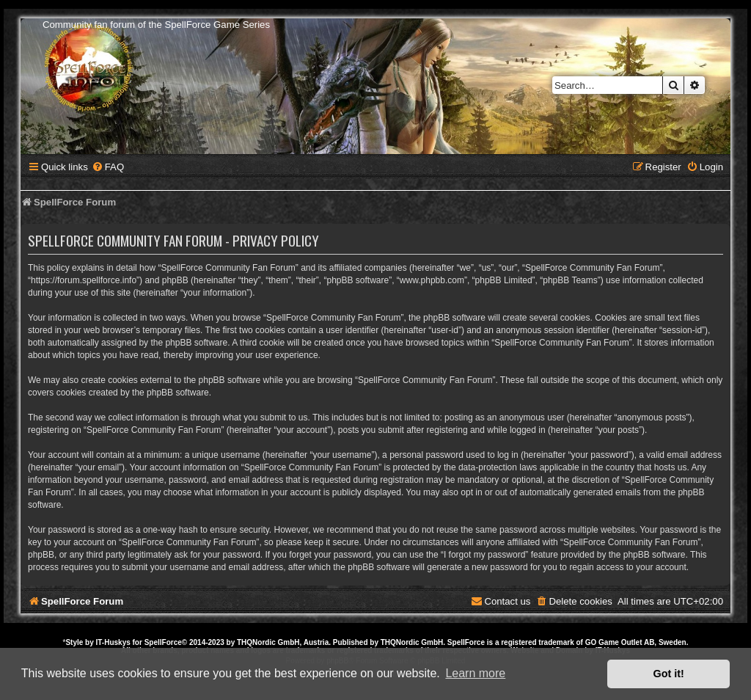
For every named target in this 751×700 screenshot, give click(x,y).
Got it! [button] (669, 674)
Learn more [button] (475, 673)
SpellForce (163, 642)
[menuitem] (108, 167)
